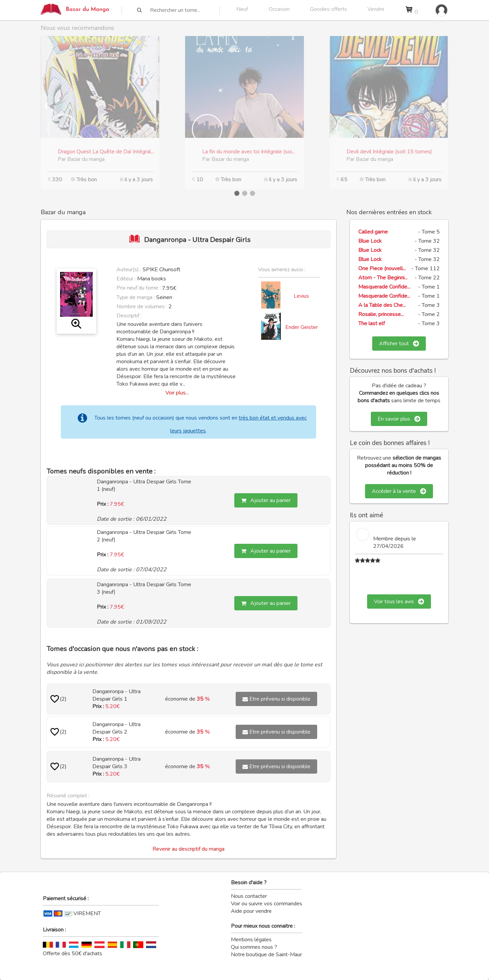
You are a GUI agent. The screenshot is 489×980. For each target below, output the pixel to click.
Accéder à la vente (399, 491)
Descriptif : (129, 316)
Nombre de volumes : (142, 307)
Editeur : (126, 279)
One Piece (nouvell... (382, 269)
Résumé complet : (68, 796)
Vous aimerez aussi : (282, 270)
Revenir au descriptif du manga (188, 849)
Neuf (242, 9)
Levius (301, 296)
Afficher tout (399, 344)
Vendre (376, 9)
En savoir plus (399, 419)
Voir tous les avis (399, 602)
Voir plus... (177, 393)
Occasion (279, 9)
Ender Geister (302, 327)
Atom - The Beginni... (383, 278)
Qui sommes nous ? (254, 947)
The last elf (372, 323)
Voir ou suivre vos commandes (267, 904)
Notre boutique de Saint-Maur (266, 955)
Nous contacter (249, 896)
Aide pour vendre (251, 911)
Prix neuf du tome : (139, 288)
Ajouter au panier (266, 500)
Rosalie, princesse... (381, 314)
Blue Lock (370, 241)
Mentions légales (251, 940)
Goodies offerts (329, 9)
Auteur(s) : (129, 270)
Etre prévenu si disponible (276, 699)
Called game (373, 232)
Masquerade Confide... (384, 287)
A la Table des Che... (382, 305)
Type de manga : (136, 297)
